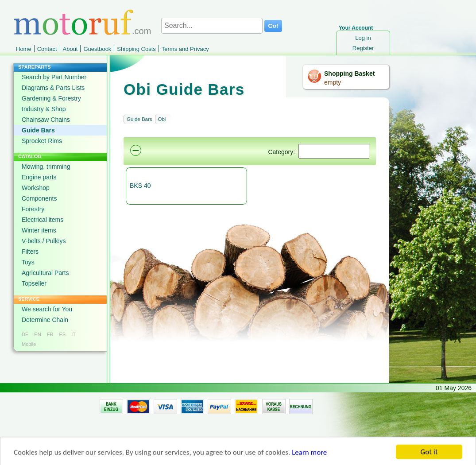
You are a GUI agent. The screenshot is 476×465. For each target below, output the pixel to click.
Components (39, 198)
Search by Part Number (54, 77)
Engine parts (39, 177)
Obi (162, 119)
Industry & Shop (44, 109)
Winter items (39, 230)
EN (37, 334)
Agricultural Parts (45, 273)
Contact (47, 49)
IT (74, 334)
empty (333, 82)
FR (50, 334)
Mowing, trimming (46, 167)
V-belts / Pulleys (44, 241)
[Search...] (212, 26)
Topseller (34, 283)
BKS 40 (140, 186)
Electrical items (43, 220)
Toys (28, 262)
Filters (30, 252)
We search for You (47, 309)
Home (24, 49)
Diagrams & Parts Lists (53, 88)
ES (62, 334)
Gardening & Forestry (51, 98)
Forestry (33, 209)
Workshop (36, 188)
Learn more (309, 455)
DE (25, 334)
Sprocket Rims (42, 141)
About (70, 49)
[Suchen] (334, 151)
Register (363, 48)
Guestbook (97, 49)
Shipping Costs (136, 49)
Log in (363, 38)
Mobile (29, 344)
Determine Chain (45, 320)
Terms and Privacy (185, 49)
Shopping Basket (349, 74)
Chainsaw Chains (46, 120)
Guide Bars (38, 130)
